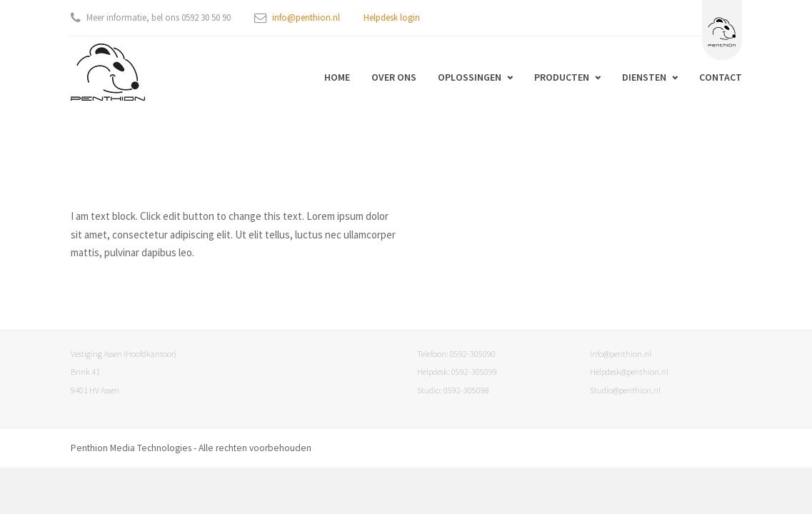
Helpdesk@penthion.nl (629, 372)
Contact (721, 77)
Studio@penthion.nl (625, 390)
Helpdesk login (392, 17)
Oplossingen (470, 77)
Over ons (394, 77)
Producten (562, 77)
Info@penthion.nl (621, 354)
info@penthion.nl (306, 17)
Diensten (644, 77)
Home (337, 77)
